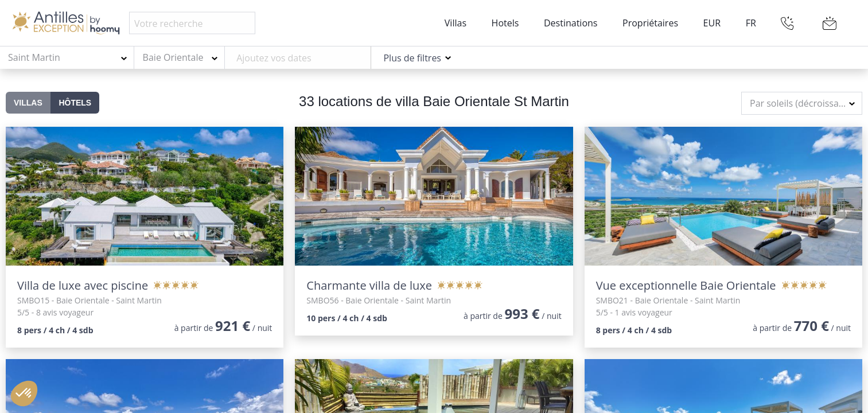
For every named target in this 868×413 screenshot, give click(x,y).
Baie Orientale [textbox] (173, 57)
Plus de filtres (412, 58)
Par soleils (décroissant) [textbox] (800, 103)
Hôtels (75, 103)
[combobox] (67, 58)
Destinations (571, 23)
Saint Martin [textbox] (34, 57)
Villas (456, 23)
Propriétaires (650, 23)
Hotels (505, 23)
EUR (712, 23)
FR (751, 23)
